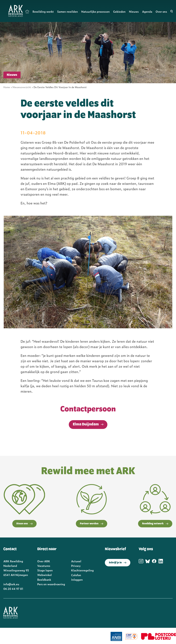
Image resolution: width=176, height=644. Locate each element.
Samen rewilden (68, 11)
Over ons (161, 11)
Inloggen (77, 580)
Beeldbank (44, 580)
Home (27, 11)
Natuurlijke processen (96, 11)
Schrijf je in (118, 563)
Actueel (76, 561)
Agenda (147, 11)
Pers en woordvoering (51, 584)
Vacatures (44, 566)
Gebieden (119, 11)
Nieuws (134, 11)
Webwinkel (45, 575)
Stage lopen (45, 570)
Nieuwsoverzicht (22, 87)
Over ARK (44, 561)
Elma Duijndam (86, 424)
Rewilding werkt (43, 11)
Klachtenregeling (82, 570)
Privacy (76, 566)
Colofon (76, 575)
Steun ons (24, 524)
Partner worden (92, 524)
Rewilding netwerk (155, 524)
